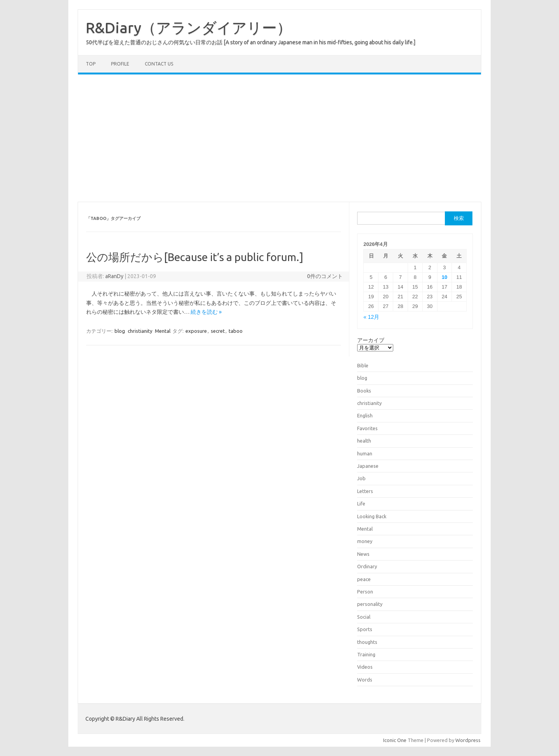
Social (364, 617)
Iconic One (395, 740)
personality (370, 604)
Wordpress (468, 740)
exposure (196, 331)
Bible (363, 365)
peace (364, 579)
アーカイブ (371, 340)
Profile (120, 64)
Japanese (368, 466)
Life (361, 503)
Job (361, 478)
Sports (365, 629)
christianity (140, 331)
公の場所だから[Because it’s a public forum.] (195, 257)
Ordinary (367, 566)
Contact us (159, 64)
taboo (236, 331)
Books (364, 391)
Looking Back (372, 516)
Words (365, 680)
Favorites (367, 428)
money (365, 541)
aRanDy (114, 276)
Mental (163, 331)
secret (218, 331)
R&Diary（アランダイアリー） (189, 28)
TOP (91, 64)
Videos (365, 667)
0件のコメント (325, 276)
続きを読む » (206, 312)
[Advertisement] (279, 138)
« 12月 (371, 317)
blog (120, 331)
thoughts (367, 642)
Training (366, 654)
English (365, 415)
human (365, 453)
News (363, 554)
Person (365, 592)
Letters (365, 491)
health (364, 441)
